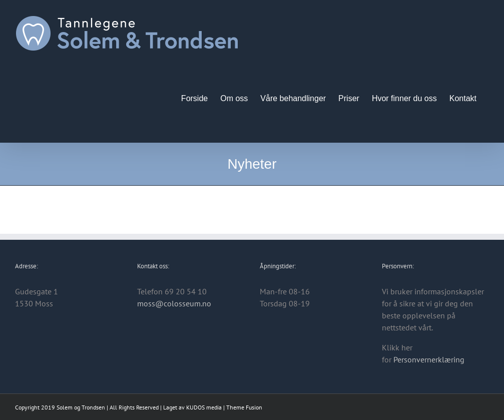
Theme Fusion (244, 407)
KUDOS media (204, 407)
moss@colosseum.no (174, 303)
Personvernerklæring (429, 359)
